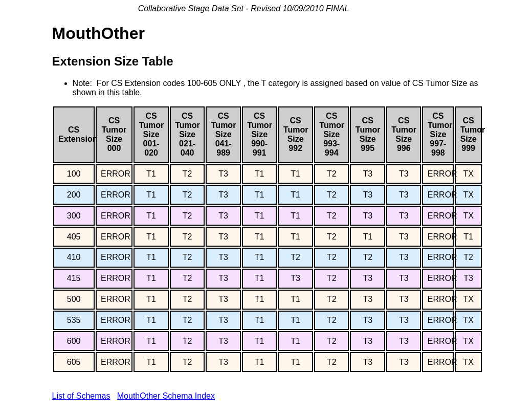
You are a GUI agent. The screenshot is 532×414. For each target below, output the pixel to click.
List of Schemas (81, 396)
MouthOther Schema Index (166, 396)
